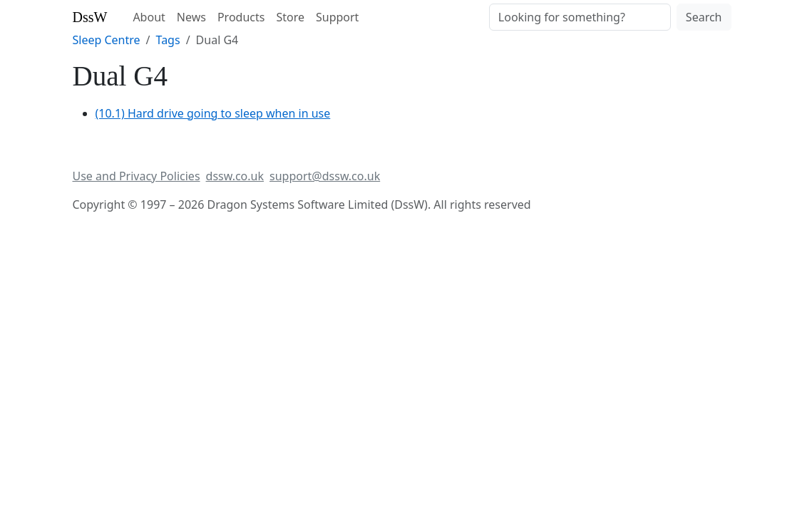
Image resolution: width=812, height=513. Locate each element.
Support (337, 17)
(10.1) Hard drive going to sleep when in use (213, 113)
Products (241, 17)
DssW (90, 17)
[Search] (580, 17)
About (149, 17)
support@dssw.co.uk (325, 176)
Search (704, 17)
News (191, 17)
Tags (168, 40)
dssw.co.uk (235, 176)
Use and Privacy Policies (137, 176)
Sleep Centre (107, 40)
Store (290, 17)
